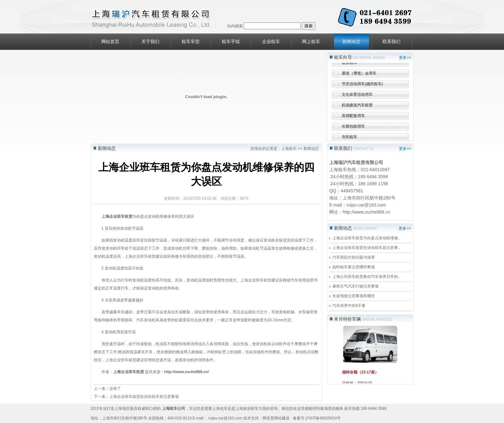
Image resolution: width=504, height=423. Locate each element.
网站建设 (282, 418)
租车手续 (231, 42)
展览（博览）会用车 (359, 74)
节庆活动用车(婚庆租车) (362, 85)
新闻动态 (351, 42)
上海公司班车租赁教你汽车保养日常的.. (366, 277)
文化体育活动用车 (357, 96)
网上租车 (311, 42)
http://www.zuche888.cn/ (187, 372)
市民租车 (349, 138)
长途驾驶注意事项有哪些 (354, 296)
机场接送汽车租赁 (357, 106)
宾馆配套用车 (353, 117)
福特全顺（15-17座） (360, 372)
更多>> (405, 58)
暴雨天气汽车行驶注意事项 (355, 286)
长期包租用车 (353, 127)
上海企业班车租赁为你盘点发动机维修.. (366, 238)
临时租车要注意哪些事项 (354, 267)
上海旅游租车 (247, 409)
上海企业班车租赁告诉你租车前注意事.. (366, 248)
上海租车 (289, 149)
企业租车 (271, 42)
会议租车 (349, 64)
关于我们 (150, 42)
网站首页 (110, 42)
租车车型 (191, 42)
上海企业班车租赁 (117, 216)
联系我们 (392, 42)
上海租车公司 (174, 409)
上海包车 (220, 409)
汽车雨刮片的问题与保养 (354, 257)
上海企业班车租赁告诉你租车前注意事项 (144, 397)
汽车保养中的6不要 (349, 306)
